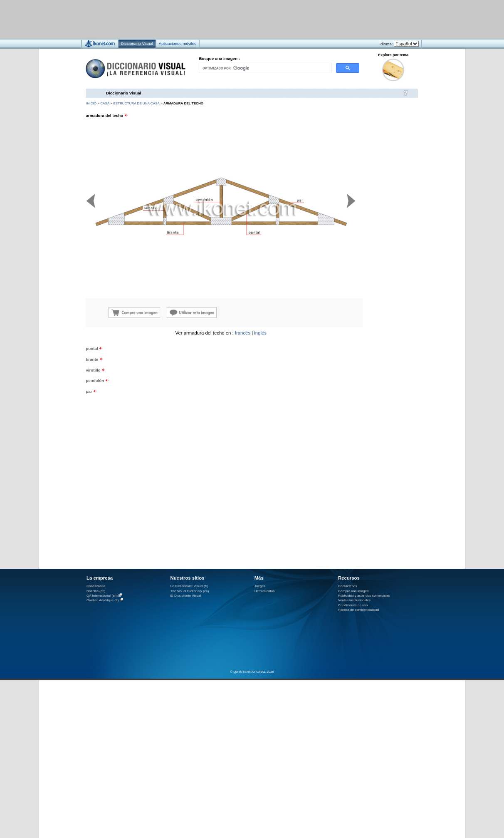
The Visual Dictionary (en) (189, 591)
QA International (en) (102, 596)
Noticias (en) (96, 591)
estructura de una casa (136, 103)
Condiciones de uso (353, 605)
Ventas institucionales (354, 600)
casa (105, 103)
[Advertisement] (227, 19)
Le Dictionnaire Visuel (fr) (189, 586)
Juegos (260, 586)
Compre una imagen (353, 591)
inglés (260, 333)
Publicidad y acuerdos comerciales (364, 596)
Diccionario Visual (124, 93)
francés (243, 333)
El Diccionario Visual (185, 596)
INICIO (91, 103)
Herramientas (265, 591)
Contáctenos (348, 586)
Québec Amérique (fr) (103, 600)
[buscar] (264, 68)
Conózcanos (96, 586)
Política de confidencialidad (358, 610)
